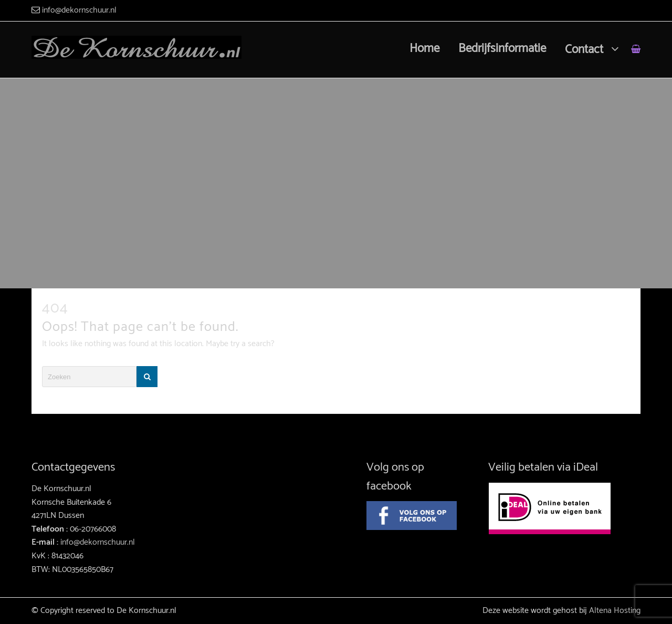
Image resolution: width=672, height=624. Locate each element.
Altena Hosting (615, 611)
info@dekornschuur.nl (79, 10)
